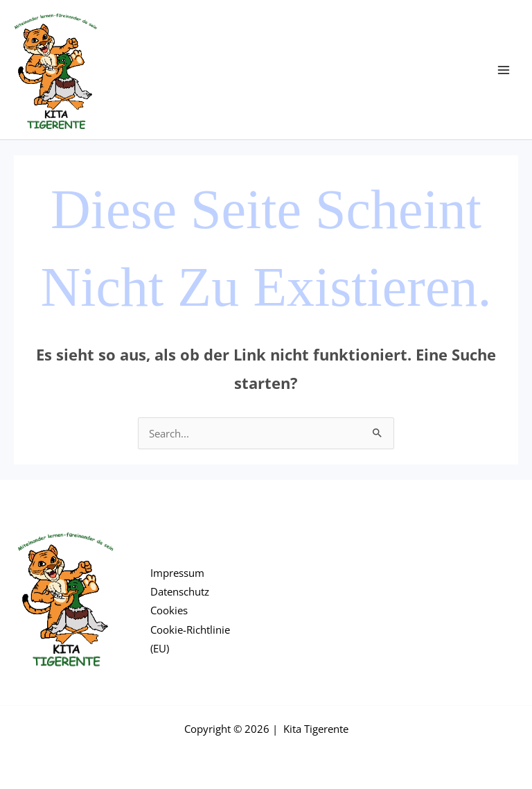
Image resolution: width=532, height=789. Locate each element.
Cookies (169, 610)
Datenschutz (180, 591)
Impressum (177, 573)
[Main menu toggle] (504, 70)
